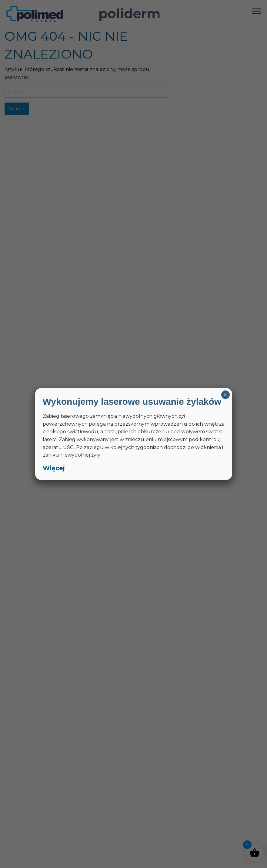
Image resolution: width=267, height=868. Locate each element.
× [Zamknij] (225, 395)
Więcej (54, 468)
